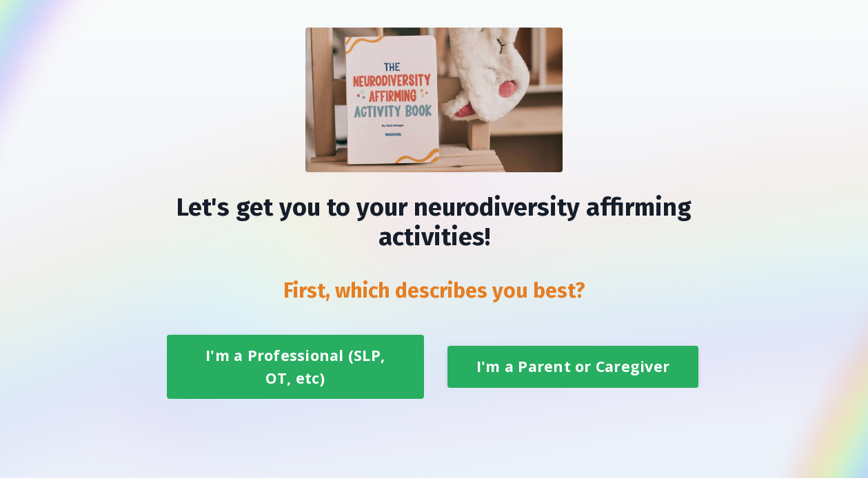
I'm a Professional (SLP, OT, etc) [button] (295, 366)
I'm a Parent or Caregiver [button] (573, 366)
